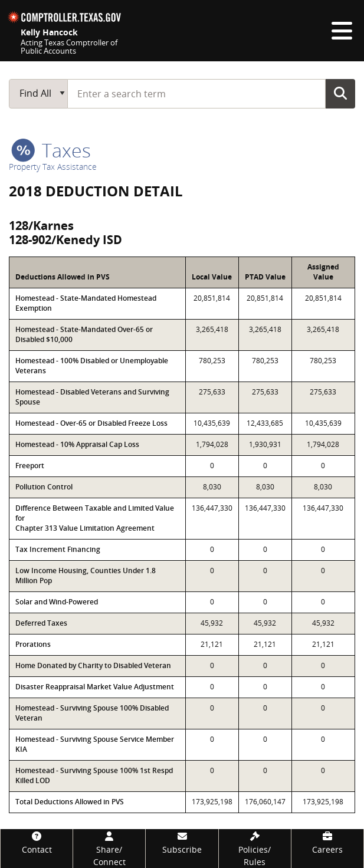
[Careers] (327, 842)
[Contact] (37, 842)
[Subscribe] (182, 842)
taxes (51, 150)
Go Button (340, 93)
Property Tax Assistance (53, 167)
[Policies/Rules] (255, 849)
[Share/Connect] (109, 849)
